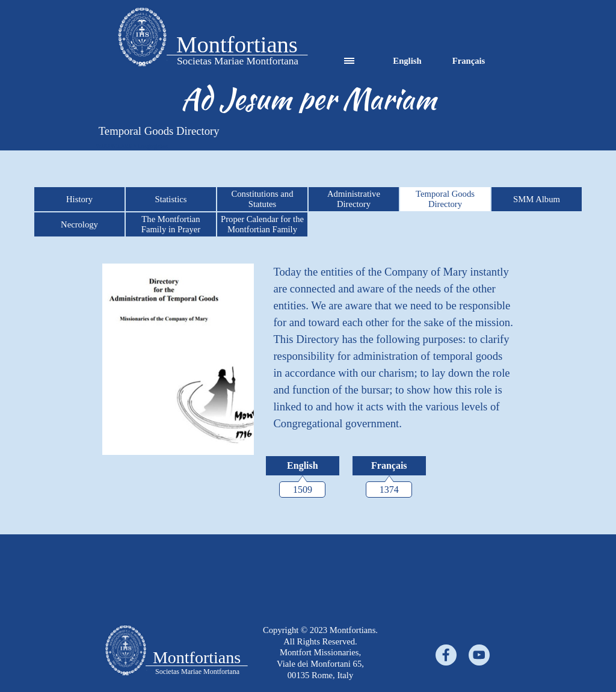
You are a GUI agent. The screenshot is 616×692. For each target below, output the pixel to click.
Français (469, 61)
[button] (142, 38)
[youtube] (479, 655)
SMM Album (537, 199)
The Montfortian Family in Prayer (171, 224)
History (79, 199)
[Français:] (389, 466)
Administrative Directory (354, 199)
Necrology (79, 224)
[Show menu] (349, 61)
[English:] (303, 466)
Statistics (171, 199)
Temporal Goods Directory (445, 199)
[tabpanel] (142, 38)
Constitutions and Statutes (262, 199)
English (407, 61)
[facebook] (446, 655)
